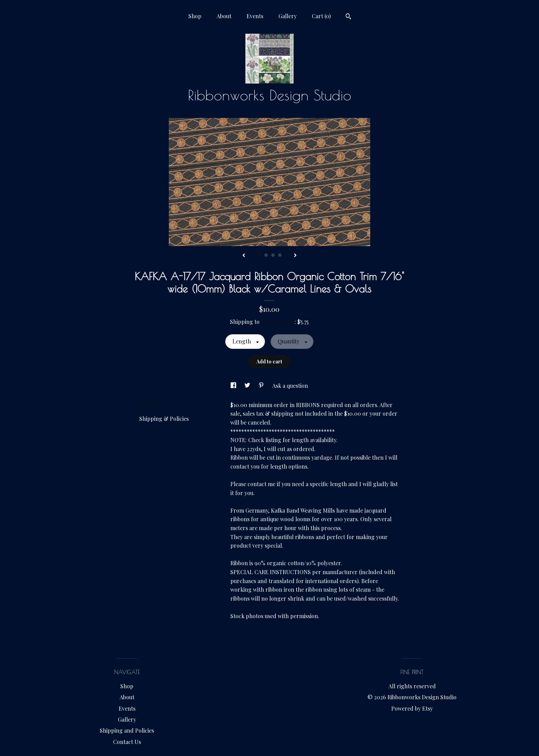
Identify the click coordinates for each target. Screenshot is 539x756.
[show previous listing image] (244, 256)
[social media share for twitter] (248, 386)
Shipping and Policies (127, 730)
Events (255, 16)
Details (151, 404)
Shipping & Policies (164, 419)
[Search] (348, 17)
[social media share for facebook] (234, 386)
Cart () (321, 16)
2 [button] (266, 255)
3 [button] (273, 255)
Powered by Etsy (412, 708)
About (224, 16)
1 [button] (259, 255)
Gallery (288, 16)
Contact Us (127, 742)
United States (278, 322)
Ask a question (290, 386)
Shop (195, 16)
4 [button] (280, 255)
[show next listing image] (295, 256)
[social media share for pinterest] (262, 386)
